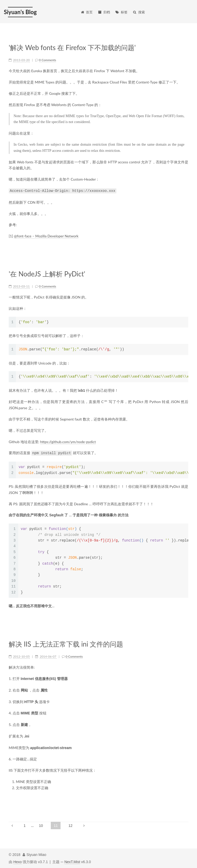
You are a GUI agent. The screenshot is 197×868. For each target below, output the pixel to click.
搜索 (139, 12)
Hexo (18, 862)
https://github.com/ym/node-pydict (68, 442)
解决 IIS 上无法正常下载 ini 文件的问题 (66, 644)
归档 (104, 12)
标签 (121, 12)
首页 (87, 12)
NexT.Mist (72, 862)
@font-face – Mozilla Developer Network (46, 236)
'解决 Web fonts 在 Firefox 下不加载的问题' (72, 48)
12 (71, 826)
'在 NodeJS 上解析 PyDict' (47, 274)
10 (41, 826)
